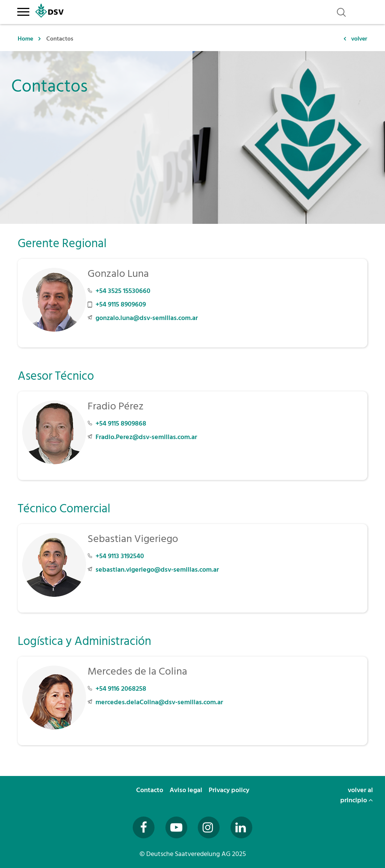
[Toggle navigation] (23, 11)
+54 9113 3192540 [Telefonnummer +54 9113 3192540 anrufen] (120, 556)
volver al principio (357, 795)
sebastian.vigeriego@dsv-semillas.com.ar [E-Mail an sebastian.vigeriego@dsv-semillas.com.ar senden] (157, 570)
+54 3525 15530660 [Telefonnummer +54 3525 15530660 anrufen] (123, 291)
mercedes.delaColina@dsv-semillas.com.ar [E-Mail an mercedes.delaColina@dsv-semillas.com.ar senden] (159, 702)
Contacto (150, 790)
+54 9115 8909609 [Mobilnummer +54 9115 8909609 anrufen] (121, 304)
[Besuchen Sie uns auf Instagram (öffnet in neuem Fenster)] (209, 827)
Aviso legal (187, 790)
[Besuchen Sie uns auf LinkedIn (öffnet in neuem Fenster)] (241, 827)
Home (25, 39)
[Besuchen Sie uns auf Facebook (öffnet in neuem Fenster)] (144, 827)
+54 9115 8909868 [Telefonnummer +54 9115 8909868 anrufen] (121, 423)
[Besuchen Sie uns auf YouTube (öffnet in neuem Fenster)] (176, 827)
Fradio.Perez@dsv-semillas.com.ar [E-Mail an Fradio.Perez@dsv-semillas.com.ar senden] (146, 437)
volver (359, 39)
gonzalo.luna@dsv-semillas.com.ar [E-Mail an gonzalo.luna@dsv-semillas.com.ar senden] (147, 318)
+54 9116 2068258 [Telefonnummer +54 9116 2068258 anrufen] (121, 689)
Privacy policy (230, 790)
